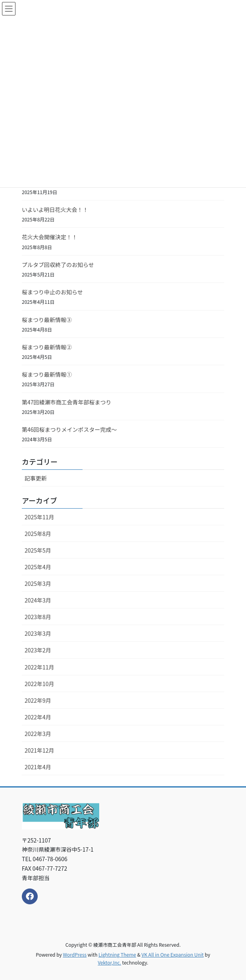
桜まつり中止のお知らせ (52, 292)
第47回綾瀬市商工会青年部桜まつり (67, 402)
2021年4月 (38, 767)
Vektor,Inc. (109, 962)
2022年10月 (39, 684)
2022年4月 (38, 717)
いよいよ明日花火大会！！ (55, 210)
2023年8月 (38, 617)
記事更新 (36, 478)
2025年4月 (38, 567)
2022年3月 (38, 734)
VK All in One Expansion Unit (173, 954)
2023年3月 (38, 633)
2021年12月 (39, 750)
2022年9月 (38, 700)
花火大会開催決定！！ (50, 237)
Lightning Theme (117, 954)
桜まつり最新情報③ (47, 320)
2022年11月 (39, 667)
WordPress (75, 954)
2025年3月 (38, 583)
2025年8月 (38, 534)
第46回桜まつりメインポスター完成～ (69, 429)
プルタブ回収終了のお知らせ (58, 265)
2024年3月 (38, 600)
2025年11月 (39, 517)
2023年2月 (38, 650)
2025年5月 (38, 550)
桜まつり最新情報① (47, 374)
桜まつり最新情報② (47, 347)
